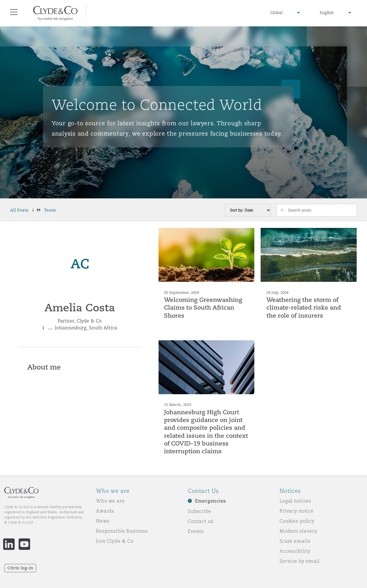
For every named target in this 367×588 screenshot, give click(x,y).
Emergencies (210, 501)
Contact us (201, 521)
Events (196, 531)
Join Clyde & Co (115, 541)
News (103, 521)
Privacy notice (297, 511)
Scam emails (295, 541)
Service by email (300, 561)
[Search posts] (320, 210)
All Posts (19, 210)
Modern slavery (298, 531)
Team (50, 210)
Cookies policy (297, 521)
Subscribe (200, 511)
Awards (105, 511)
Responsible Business (122, 531)
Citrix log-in (20, 568)
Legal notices (295, 501)
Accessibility (295, 551)
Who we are (110, 501)
